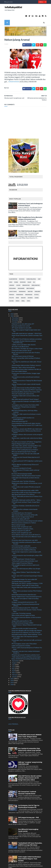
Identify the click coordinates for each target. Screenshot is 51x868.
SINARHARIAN (13, 74)
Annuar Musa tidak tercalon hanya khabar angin (26, 485)
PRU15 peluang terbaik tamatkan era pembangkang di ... (23, 411)
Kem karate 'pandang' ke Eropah (22, 460)
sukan (37, 290)
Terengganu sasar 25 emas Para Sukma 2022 (25, 397)
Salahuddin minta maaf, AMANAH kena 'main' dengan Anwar (30, 728)
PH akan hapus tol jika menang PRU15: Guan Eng (27, 382)
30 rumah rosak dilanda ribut (20, 339)
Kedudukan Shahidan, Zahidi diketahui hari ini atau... (25, 499)
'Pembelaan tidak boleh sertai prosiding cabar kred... (25, 389)
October (15, 314)
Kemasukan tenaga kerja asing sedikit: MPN (25, 483)
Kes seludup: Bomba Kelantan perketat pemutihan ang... (24, 334)
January (15, 669)
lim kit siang (13, 284)
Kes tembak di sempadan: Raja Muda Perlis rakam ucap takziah (29, 742)
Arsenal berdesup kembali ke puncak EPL (24, 540)
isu (34, 274)
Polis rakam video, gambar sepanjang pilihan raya (26, 438)
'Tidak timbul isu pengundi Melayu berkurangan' (26, 649)
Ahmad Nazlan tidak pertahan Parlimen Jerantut (26, 358)
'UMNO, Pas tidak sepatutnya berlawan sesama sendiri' (26, 407)
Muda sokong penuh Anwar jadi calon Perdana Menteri (26, 346)
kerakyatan (26, 278)
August (15, 655)
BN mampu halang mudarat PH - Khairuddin (25, 600)
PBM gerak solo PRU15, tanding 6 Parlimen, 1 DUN (27, 576)
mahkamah (22, 284)
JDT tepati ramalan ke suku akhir (22, 320)
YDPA (28, 293)
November (15, 312)
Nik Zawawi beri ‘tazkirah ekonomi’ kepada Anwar (27, 785)
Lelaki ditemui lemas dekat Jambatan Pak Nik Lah (26, 362)
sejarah (30, 290)
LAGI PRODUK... (14, 716)
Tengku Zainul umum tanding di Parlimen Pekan (26, 380)
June (14, 659)
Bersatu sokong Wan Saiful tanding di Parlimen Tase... (26, 351)
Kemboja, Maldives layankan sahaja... (23, 521)
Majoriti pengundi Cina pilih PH (21, 523)
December (15, 310)
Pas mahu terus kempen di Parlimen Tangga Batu (27, 434)
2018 (12, 677)
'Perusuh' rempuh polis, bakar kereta (23, 386)
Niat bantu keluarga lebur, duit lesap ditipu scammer (25, 404)
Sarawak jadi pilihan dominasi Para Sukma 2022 (26, 384)
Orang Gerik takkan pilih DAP (21, 511)
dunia (16, 274)
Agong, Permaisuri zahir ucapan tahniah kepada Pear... (26, 377)
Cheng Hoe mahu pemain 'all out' (22, 343)
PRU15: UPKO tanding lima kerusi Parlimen (25, 442)
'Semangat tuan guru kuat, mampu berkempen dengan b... (26, 644)
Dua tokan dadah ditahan (19, 364)
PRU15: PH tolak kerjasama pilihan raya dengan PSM (26, 562)
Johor (18, 278)
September (16, 653)
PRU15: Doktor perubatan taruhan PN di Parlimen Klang (27, 584)
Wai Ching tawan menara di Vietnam (23, 348)
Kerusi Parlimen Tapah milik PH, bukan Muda (25, 578)
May (14, 661)
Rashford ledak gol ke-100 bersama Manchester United (26, 424)
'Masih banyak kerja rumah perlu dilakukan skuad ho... (26, 530)
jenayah (12, 278)
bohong (22, 271)
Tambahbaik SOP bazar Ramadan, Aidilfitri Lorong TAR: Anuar (30, 836)
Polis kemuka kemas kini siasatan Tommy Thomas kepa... (27, 603)
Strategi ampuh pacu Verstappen (22, 505)
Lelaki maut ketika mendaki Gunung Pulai (24, 621)
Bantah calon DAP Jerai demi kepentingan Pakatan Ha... (27, 569)
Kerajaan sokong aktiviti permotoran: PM (24, 594)
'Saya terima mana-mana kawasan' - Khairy (24, 440)
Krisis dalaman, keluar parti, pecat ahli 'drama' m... (26, 527)
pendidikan (20, 287)
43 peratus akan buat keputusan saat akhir (25, 533)
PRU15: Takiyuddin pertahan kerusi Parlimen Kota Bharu (27, 490)
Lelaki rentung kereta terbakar (21, 638)
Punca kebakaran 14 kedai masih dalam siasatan (26, 416)
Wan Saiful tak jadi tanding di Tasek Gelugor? (25, 392)
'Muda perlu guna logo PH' (20, 414)
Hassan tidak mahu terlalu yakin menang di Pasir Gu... (26, 580)
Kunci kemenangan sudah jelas (21, 538)
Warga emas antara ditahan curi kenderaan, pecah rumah (27, 476)
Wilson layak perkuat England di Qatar (23, 608)
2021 (12, 671)
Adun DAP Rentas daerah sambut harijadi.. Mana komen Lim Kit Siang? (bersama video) (30, 770)
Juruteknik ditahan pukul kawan (21, 574)
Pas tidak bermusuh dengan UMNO (30, 223)
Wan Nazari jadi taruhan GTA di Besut (23, 487)
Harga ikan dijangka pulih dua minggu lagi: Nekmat (27, 623)
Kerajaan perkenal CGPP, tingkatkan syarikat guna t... (27, 454)
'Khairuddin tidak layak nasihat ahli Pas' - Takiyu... (26, 492)
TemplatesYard (20, 865)
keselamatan (36, 278)
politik (11, 290)
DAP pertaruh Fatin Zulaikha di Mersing (24, 542)
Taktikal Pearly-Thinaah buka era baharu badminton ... (24, 400)
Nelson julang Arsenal (18, 517)
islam (29, 274)
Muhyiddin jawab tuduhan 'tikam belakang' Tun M (27, 627)
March (14, 665)
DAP (39, 271)
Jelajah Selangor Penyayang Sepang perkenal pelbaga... (25, 597)
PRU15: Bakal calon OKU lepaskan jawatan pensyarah (25, 630)
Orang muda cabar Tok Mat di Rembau (23, 474)
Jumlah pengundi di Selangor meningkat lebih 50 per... (26, 394)
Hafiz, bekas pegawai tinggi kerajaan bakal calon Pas (26, 323)
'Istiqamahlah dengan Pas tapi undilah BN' (24, 572)
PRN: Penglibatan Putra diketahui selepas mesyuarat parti (30, 211)
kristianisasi (30, 281)
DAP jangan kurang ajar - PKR (28, 810)
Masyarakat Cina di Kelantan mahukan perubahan (27, 331)
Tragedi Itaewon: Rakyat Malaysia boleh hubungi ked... (27, 618)
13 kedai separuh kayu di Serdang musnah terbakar (27, 513)
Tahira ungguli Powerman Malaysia (22, 555)
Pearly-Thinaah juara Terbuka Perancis (23, 551)
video (17, 293)
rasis (17, 290)
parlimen (37, 284)
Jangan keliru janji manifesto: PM (22, 613)
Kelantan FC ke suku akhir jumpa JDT (23, 316)
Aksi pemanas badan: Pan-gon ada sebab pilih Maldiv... (25, 447)
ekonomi (23, 274)
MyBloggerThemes (41, 865)
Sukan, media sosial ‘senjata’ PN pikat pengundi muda (26, 480)
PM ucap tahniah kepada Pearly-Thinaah (24, 444)
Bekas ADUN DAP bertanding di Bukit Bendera (26, 651)
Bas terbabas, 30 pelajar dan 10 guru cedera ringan (27, 341)
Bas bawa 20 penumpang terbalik (22, 466)
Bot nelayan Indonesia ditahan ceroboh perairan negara (26, 610)
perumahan (29, 287)
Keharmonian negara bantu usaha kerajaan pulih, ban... (26, 545)
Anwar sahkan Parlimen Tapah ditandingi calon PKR (26, 565)
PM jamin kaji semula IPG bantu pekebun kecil (26, 647)
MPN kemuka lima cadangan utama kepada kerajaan (25, 502)
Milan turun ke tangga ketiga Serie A (23, 509)
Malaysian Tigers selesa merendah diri (23, 360)
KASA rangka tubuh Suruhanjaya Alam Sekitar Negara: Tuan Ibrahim (30, 851)
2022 (12, 308)
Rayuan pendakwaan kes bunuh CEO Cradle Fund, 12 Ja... (27, 418)
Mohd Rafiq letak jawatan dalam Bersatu (24, 587)
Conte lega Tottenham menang (21, 606)
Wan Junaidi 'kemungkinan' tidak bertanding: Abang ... (25, 592)
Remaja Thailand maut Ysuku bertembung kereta (27, 589)
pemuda (12, 287)
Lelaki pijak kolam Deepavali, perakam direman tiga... (25, 471)
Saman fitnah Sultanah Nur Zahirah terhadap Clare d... (27, 329)
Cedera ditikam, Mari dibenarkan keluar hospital (26, 468)
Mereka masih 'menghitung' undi (22, 519)
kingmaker (21, 281)
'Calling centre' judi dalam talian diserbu (24, 337)
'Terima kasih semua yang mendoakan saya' (25, 553)
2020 (12, 673)
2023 (12, 306)
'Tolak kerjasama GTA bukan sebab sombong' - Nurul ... (26, 463)
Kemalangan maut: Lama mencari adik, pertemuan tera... (27, 633)
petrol (37, 287)
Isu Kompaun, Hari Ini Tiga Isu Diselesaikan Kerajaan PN (29, 799)
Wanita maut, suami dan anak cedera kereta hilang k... (27, 431)
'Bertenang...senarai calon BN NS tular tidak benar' (27, 421)
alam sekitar (13, 271)
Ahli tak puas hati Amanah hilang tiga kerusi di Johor (26, 450)
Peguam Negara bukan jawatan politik (23, 436)
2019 (12, 675)
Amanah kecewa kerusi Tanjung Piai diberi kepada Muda (27, 374)
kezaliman (12, 281)
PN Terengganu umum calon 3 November (24, 636)
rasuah (23, 290)
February (15, 667)
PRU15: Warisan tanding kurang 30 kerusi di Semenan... (25, 458)
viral (23, 293)
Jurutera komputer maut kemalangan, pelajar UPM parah (27, 548)
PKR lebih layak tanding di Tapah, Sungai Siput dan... (26, 495)
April (14, 663)
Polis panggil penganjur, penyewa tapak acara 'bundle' (25, 558)
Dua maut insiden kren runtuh (21, 318)
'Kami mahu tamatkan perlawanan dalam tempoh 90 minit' (26, 535)
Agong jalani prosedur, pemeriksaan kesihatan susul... (26, 370)
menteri (30, 284)
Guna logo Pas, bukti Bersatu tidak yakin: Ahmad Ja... (26, 355)
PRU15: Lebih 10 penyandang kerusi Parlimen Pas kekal (27, 641)
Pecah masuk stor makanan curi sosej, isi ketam (26, 625)
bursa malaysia (31, 271)
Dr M (11, 274)
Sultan (11, 293)
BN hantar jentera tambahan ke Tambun (24, 515)
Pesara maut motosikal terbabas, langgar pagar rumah (26, 366)
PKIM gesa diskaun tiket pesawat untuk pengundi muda (27, 428)
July (13, 657)
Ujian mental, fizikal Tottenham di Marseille (25, 507)
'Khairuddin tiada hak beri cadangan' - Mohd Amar (27, 326)
